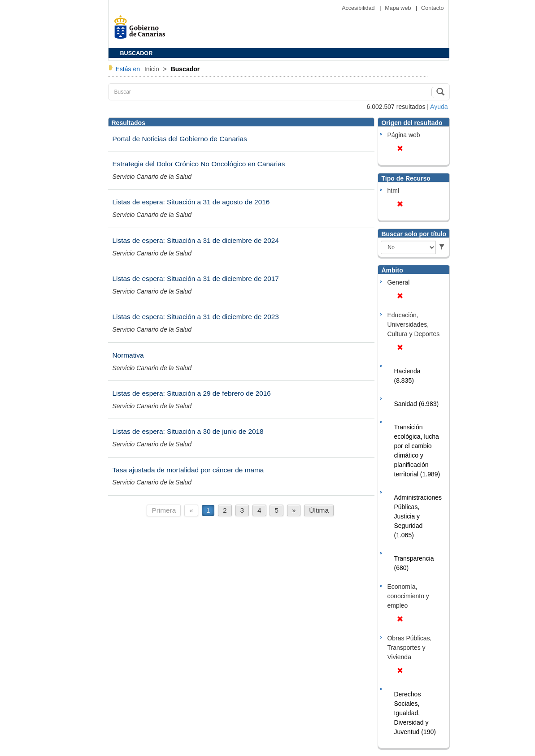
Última (319, 510)
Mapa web (399, 8)
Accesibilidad (359, 8)
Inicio (153, 69)
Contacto (432, 8)
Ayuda (439, 107)
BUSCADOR (137, 53)
